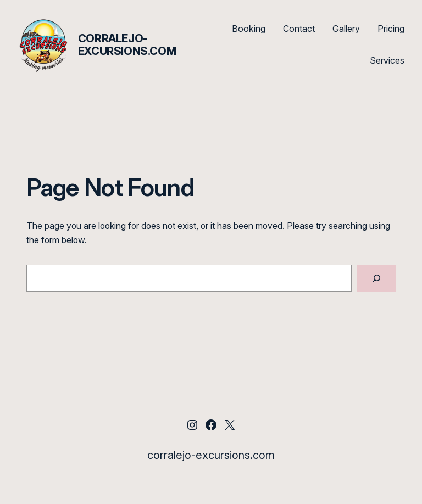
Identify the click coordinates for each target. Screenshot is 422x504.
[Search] (376, 278)
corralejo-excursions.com (127, 45)
